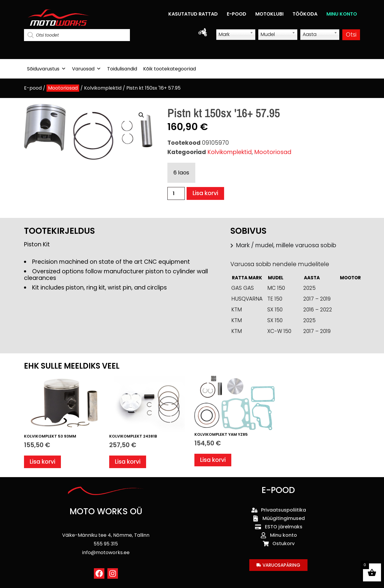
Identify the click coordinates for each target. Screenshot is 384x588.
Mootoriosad (63, 88)
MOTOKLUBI (269, 14)
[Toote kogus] (176, 193)
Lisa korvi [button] (42, 462)
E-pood (33, 88)
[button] (141, 115)
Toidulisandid (122, 69)
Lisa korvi (205, 193)
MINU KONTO (342, 14)
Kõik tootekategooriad (169, 69)
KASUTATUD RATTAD (193, 14)
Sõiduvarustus (46, 69)
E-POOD (237, 14)
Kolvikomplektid (103, 88)
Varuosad (87, 69)
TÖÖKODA (305, 14)
